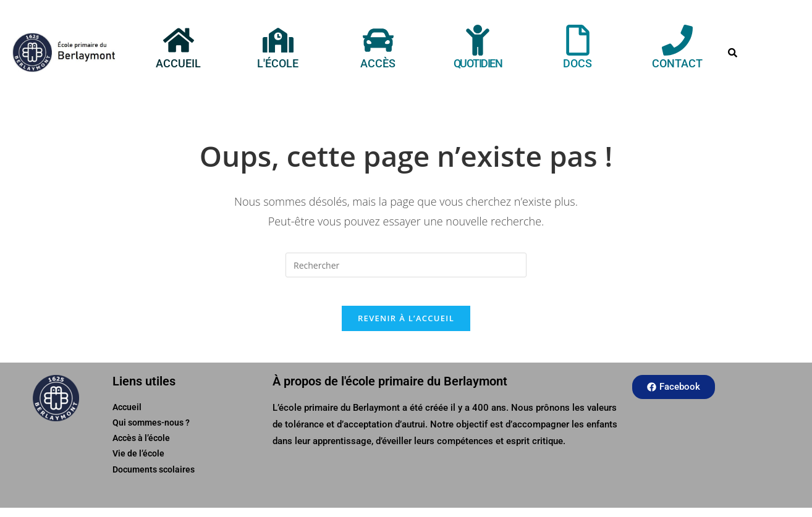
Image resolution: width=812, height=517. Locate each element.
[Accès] (378, 40)
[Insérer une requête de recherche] (406, 265)
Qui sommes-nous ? (151, 432)
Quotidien (478, 63)
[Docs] (578, 40)
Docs (577, 63)
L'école (278, 63)
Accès (378, 63)
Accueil (178, 63)
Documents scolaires (154, 479)
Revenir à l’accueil (406, 327)
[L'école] (278, 40)
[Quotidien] (478, 40)
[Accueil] (178, 40)
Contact (677, 63)
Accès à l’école (141, 448)
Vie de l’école (138, 463)
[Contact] (677, 40)
